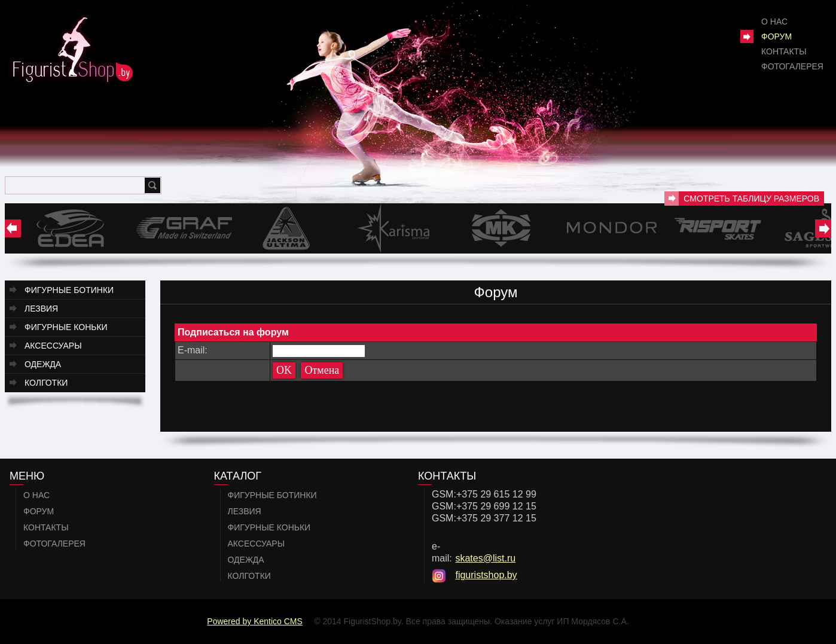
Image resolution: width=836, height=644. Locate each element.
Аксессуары (53, 346)
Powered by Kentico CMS (255, 621)
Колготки (46, 383)
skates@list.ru (485, 558)
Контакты (784, 51)
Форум (776, 36)
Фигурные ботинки (69, 290)
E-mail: (193, 350)
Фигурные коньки (66, 327)
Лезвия (41, 309)
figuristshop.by (486, 575)
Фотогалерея (792, 66)
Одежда (43, 364)
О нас (774, 22)
